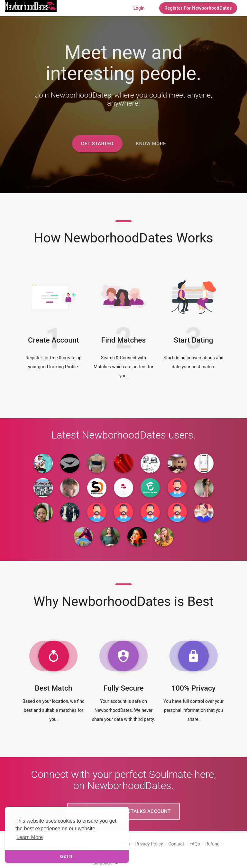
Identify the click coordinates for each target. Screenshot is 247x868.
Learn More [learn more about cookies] (30, 837)
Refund (213, 844)
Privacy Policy (149, 844)
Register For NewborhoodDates (198, 8)
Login (139, 8)
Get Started (97, 144)
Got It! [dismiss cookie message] (67, 856)
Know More (151, 144)
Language (106, 863)
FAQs (195, 844)
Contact (176, 844)
